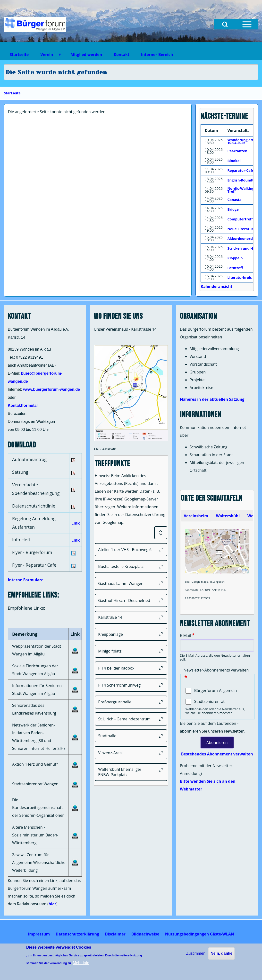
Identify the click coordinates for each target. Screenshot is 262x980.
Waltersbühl (228, 516)
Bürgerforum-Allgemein (216, 690)
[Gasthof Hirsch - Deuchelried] (131, 600)
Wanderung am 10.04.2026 (241, 141)
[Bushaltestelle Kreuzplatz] (131, 567)
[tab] (196, 516)
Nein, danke (221, 953)
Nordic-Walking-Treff (241, 190)
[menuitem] (39, 934)
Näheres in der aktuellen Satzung (212, 399)
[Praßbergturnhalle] (131, 702)
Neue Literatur (240, 229)
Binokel (234, 161)
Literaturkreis (239, 277)
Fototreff (235, 268)
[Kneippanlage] (131, 634)
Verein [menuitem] (48, 56)
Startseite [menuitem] (19, 54)
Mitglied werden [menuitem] (86, 54)
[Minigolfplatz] (131, 651)
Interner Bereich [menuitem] (157, 54)
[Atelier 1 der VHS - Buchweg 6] (131, 550)
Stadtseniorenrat (209, 701)
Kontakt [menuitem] (122, 54)
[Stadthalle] (131, 736)
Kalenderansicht (216, 286)
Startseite (12, 93)
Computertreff (240, 219)
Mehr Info (81, 963)
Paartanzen (237, 151)
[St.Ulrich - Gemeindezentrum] (131, 719)
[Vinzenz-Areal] (131, 753)
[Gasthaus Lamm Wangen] (131, 583)
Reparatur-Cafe (241, 170)
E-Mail (185, 635)
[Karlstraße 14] (131, 617)
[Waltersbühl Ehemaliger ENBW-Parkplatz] (131, 772)
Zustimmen (196, 953)
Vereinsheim (196, 516)
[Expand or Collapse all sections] (161, 533)
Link (76, 523)
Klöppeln (235, 258)
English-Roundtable (244, 180)
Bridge (233, 209)
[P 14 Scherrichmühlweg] (131, 685)
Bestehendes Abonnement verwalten (217, 754)
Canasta (234, 200)
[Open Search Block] (225, 24)
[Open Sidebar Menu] (247, 24)
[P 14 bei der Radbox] (131, 668)
